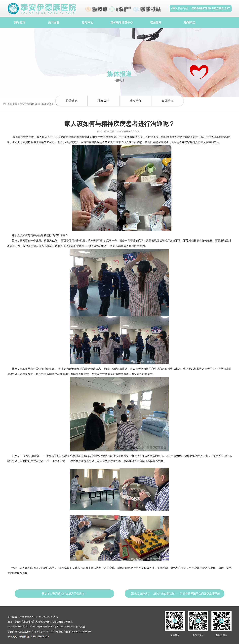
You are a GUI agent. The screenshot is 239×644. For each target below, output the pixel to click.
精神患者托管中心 (122, 22)
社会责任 (136, 101)
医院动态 (72, 101)
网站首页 (20, 22)
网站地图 (81, 627)
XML (73, 627)
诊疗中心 (88, 22)
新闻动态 (190, 22)
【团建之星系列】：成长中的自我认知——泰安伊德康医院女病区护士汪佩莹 (175, 593)
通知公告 (104, 101)
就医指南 (156, 22)
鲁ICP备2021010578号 (46, 632)
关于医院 (54, 22)
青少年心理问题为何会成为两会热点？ (64, 593)
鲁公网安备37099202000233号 (75, 632)
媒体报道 (168, 101)
